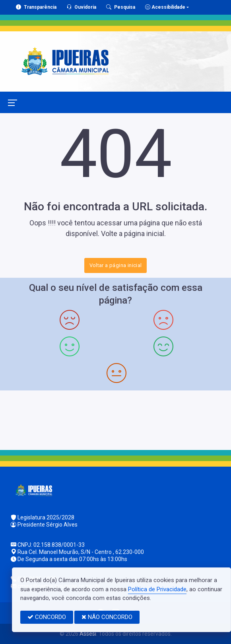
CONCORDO (47, 617)
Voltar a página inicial (116, 265)
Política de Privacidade (157, 589)
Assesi (88, 634)
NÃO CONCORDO (107, 617)
